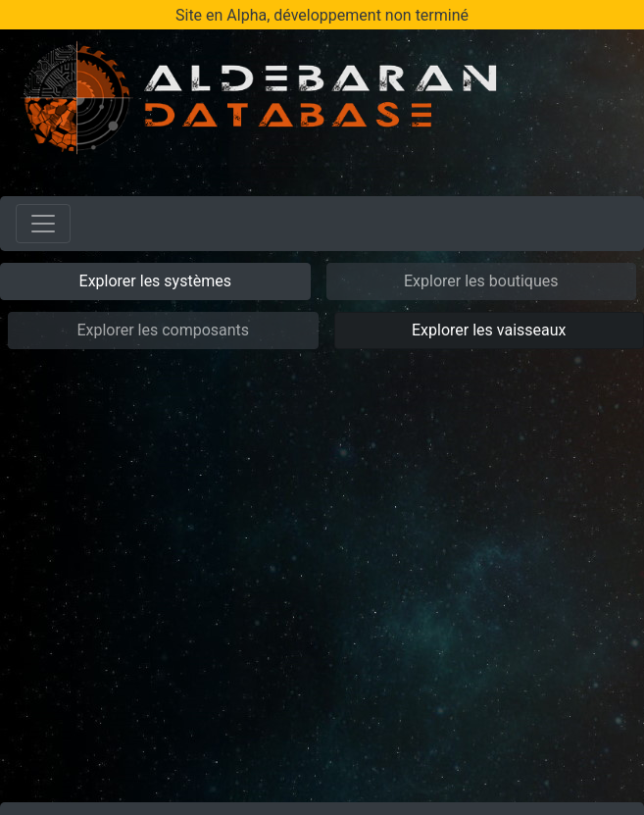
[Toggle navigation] (43, 224)
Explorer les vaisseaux (489, 330)
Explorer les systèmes (155, 281)
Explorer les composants (163, 330)
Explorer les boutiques (481, 281)
